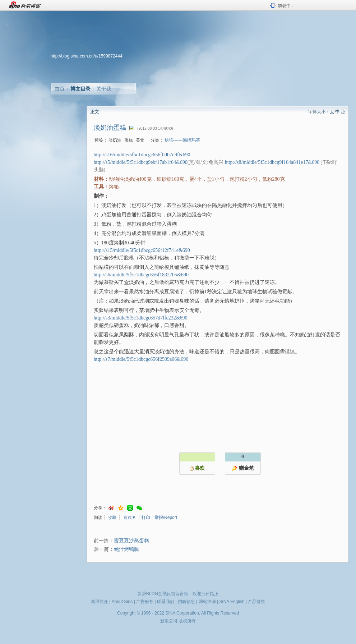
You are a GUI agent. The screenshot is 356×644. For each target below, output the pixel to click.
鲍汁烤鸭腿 (126, 549)
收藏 (112, 517)
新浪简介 (100, 602)
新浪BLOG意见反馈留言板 (163, 594)
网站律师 (207, 602)
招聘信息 (186, 602)
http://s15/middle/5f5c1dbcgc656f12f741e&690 (142, 250)
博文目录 (80, 89)
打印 (146, 517)
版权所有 (187, 621)
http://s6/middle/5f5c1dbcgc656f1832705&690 (141, 275)
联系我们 (166, 602)
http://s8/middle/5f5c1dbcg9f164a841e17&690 (272, 162)
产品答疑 (256, 602)
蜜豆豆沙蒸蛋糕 (131, 541)
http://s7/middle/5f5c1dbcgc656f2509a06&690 (141, 359)
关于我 (104, 89)
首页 (60, 89)
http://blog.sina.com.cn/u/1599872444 (87, 56)
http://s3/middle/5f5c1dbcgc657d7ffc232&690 (141, 318)
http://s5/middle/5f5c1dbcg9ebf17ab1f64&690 (141, 162)
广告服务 (145, 602)
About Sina (122, 602)
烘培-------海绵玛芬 (182, 140)
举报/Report (166, 517)
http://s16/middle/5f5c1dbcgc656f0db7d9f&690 (142, 155)
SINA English (232, 602)
